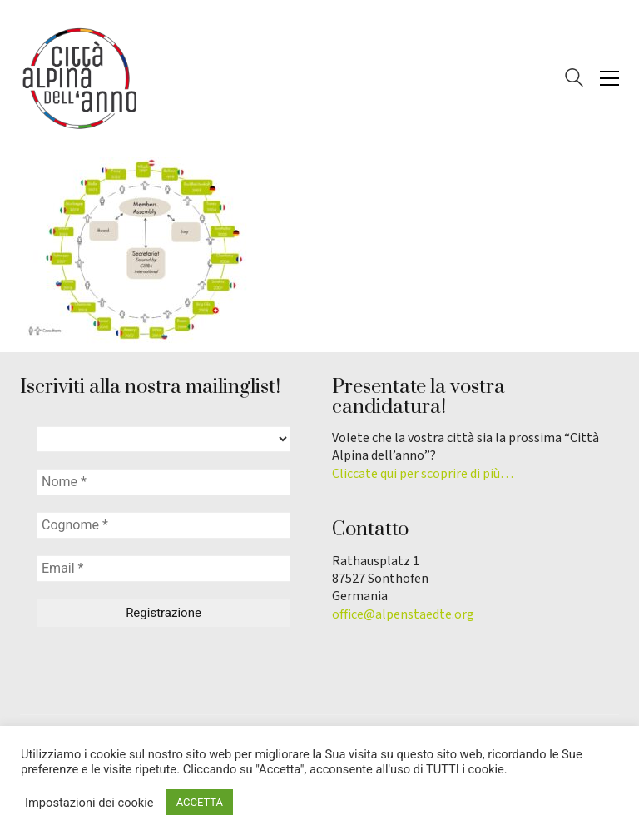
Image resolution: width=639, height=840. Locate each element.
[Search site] (574, 80)
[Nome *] (163, 482)
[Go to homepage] (78, 78)
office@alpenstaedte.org (403, 615)
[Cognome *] (163, 525)
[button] (609, 78)
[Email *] (163, 569)
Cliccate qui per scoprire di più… (423, 474)
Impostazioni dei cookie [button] (89, 803)
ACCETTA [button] (200, 802)
